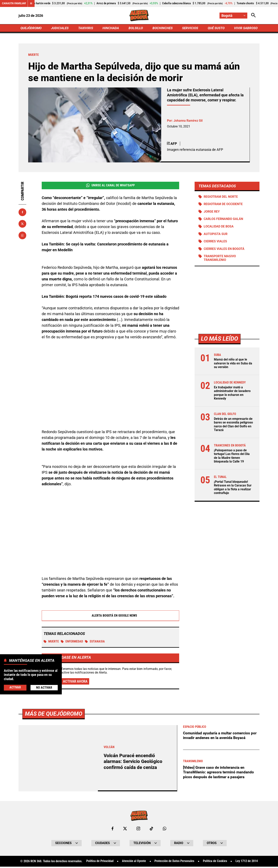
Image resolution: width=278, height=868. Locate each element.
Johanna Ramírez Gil (188, 121)
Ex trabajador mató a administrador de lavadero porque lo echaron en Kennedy (232, 394)
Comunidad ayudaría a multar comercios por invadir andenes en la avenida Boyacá (221, 737)
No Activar (44, 688)
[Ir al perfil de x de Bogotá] (125, 830)
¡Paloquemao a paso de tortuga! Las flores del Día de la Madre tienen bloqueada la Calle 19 (232, 457)
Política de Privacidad (100, 863)
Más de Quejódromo (54, 715)
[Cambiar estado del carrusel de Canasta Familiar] (31, 3)
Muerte (51, 642)
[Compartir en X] (22, 224)
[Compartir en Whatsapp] (22, 236)
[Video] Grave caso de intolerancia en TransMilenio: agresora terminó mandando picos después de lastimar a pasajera (220, 773)
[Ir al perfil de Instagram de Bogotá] (138, 830)
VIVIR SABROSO (245, 28)
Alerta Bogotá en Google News (111, 616)
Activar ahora (76, 683)
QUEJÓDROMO (32, 28)
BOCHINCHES (162, 28)
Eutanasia (95, 642)
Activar (15, 687)
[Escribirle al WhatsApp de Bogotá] (165, 830)
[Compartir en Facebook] (22, 213)
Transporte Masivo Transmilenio (220, 260)
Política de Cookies (215, 863)
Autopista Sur (216, 235)
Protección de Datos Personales (174, 863)
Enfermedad (72, 642)
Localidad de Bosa (219, 228)
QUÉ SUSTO (215, 28)
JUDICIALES (61, 28)
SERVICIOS (189, 28)
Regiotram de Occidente (223, 205)
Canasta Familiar (14, 3)
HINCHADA (111, 28)
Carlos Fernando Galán (223, 220)
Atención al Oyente (134, 863)
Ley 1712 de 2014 (247, 863)
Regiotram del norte (221, 197)
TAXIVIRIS (86, 28)
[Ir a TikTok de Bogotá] (152, 830)
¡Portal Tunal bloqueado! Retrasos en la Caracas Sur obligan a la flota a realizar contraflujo (233, 488)
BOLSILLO (136, 28)
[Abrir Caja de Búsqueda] (253, 16)
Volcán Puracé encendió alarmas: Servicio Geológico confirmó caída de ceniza (134, 763)
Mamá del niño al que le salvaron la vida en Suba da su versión (233, 365)
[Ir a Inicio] (139, 16)
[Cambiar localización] (233, 16)
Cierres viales (216, 243)
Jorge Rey (212, 213)
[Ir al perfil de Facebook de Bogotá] (112, 830)
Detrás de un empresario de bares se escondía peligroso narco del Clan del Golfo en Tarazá (233, 426)
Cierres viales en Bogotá (224, 250)
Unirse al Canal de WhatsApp (110, 186)
